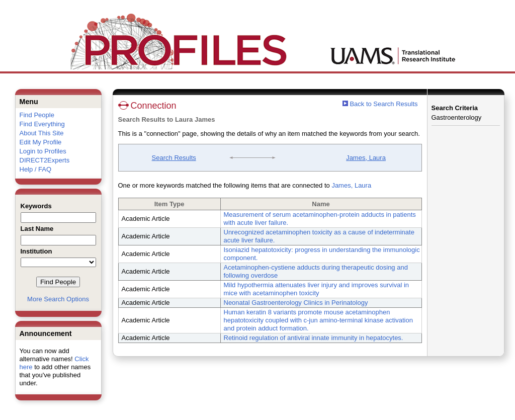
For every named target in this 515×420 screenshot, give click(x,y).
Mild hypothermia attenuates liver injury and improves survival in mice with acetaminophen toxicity (317, 289)
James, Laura (366, 158)
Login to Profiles (43, 151)
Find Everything (42, 124)
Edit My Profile (41, 142)
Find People (37, 115)
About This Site (42, 133)
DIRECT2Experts (45, 160)
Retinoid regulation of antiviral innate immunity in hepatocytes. (314, 338)
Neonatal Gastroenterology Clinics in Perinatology (296, 303)
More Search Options (58, 299)
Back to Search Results (380, 104)
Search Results (174, 158)
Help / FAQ (36, 169)
